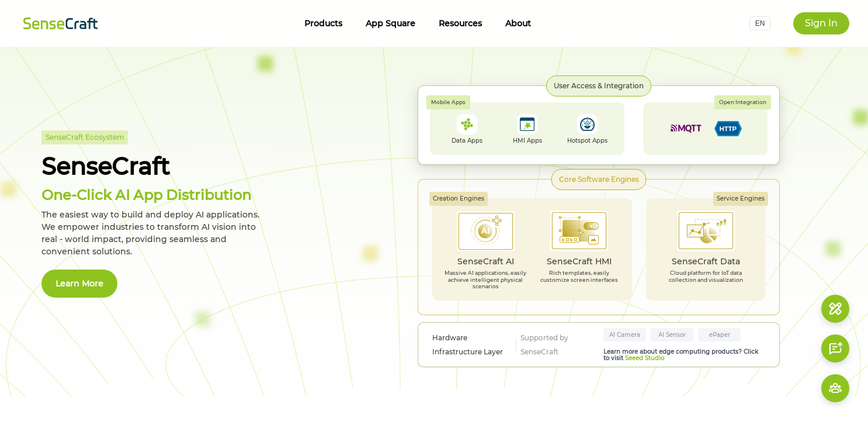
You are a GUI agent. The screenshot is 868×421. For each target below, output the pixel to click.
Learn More (79, 284)
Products (323, 23)
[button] (760, 23)
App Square (390, 23)
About (518, 23)
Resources (460, 23)
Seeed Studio (645, 358)
